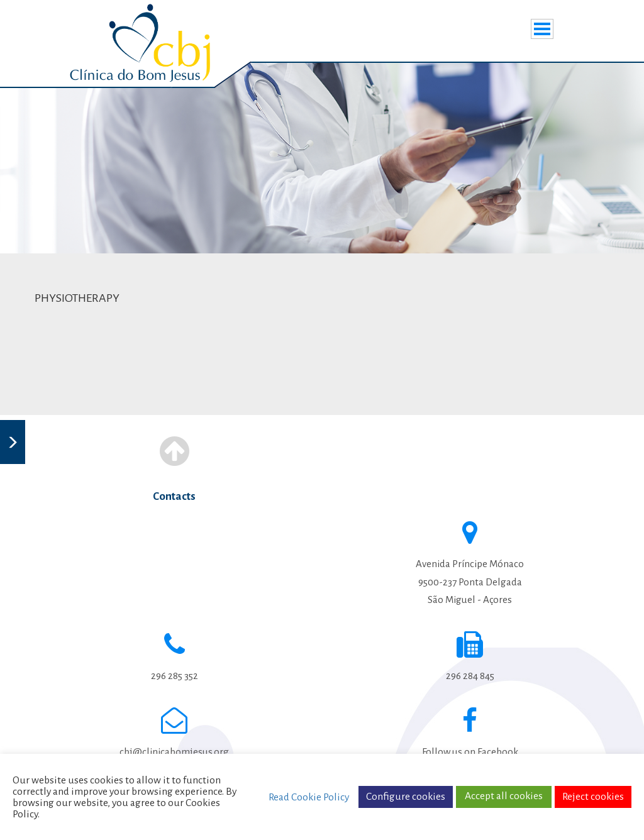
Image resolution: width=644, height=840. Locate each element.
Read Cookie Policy (309, 797)
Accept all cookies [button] (504, 796)
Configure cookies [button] (406, 797)
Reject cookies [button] (593, 797)
